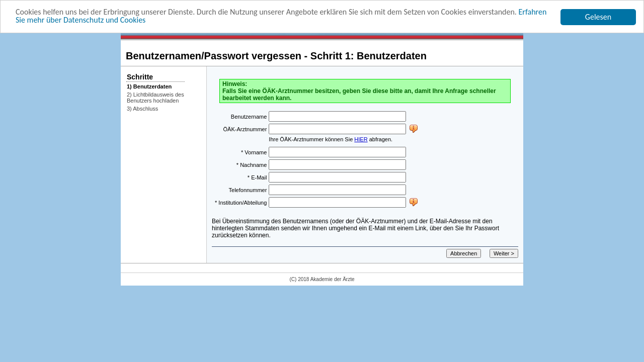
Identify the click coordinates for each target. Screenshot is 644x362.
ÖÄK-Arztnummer (245, 129)
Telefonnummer (248, 190)
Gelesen (598, 17)
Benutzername (249, 116)
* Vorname (254, 152)
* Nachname (252, 164)
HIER (361, 139)
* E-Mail (257, 177)
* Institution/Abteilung (241, 202)
